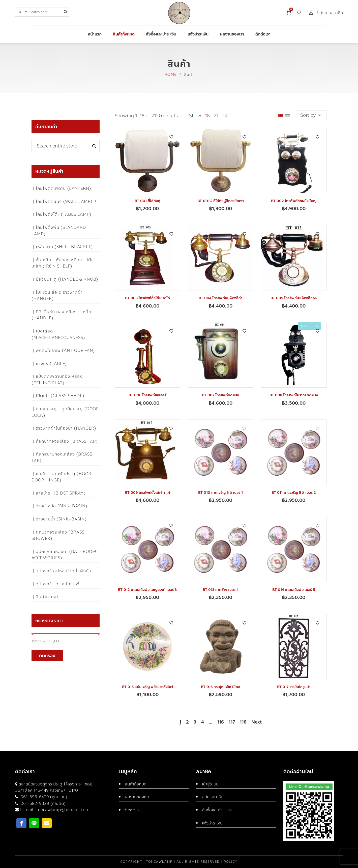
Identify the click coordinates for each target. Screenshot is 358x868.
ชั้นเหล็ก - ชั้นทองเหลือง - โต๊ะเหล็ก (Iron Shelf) (62, 263)
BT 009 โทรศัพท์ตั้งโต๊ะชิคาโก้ (147, 493)
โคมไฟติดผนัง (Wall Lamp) (64, 201)
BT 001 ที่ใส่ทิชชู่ (147, 201)
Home (171, 74)
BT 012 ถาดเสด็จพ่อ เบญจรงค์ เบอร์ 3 (147, 590)
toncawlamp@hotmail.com (63, 810)
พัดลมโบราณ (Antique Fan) (65, 350)
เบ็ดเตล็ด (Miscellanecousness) (58, 334)
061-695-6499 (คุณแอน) (43, 797)
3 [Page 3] (195, 722)
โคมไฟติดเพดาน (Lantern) (64, 188)
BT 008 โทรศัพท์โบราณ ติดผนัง (294, 395)
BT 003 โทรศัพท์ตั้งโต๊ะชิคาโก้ (147, 298)
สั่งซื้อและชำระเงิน (217, 810)
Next (257, 722)
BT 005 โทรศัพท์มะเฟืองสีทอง (294, 298)
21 (216, 116)
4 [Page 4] (203, 722)
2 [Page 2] (187, 722)
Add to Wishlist (171, 137)
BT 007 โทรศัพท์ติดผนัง (220, 395)
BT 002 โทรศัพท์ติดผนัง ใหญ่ (294, 201)
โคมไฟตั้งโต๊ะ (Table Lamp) (64, 214)
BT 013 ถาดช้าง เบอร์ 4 (221, 590)
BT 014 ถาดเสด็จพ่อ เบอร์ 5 (294, 590)
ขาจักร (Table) (51, 364)
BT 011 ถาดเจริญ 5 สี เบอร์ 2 (294, 493)
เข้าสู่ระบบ (210, 784)
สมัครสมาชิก (213, 797)
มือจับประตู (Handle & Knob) (67, 279)
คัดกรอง (47, 656)
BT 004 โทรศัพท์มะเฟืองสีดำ (220, 298)
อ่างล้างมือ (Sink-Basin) (62, 506)
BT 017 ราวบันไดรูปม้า (294, 687)
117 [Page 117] (232, 722)
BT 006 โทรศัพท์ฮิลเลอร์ (147, 395)
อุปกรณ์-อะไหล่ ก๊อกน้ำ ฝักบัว (63, 571)
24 (225, 116)
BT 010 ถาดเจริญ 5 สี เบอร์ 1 (220, 493)
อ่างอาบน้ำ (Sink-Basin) (61, 519)
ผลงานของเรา (137, 797)
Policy (231, 862)
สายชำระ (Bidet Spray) (61, 493)
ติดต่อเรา (133, 810)
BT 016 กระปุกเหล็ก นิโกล (220, 687)
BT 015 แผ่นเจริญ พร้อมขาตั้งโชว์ (147, 687)
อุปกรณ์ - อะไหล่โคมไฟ (57, 584)
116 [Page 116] (220, 722)
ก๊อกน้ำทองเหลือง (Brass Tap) (67, 441)
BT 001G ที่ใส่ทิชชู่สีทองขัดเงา (221, 201)
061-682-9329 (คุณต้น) (42, 803)
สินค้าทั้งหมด (136, 784)
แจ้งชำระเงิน (212, 823)
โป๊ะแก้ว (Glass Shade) (60, 396)
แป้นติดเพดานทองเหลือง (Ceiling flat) (57, 380)
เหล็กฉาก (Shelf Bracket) (64, 247)
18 (207, 116)
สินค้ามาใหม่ (47, 597)
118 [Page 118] (243, 722)
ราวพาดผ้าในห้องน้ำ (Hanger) (66, 428)
